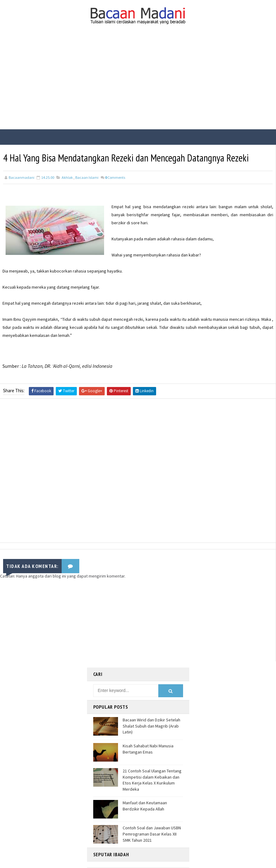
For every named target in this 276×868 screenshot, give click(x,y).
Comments (115, 177)
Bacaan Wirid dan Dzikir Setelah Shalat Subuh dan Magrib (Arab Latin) (151, 726)
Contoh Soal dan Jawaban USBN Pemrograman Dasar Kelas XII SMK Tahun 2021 (152, 834)
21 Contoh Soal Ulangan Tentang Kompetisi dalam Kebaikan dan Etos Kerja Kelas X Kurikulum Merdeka (152, 780)
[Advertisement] (138, 83)
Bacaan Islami (87, 177)
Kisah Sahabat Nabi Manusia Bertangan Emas (148, 749)
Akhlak (67, 177)
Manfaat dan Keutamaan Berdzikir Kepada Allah (145, 806)
